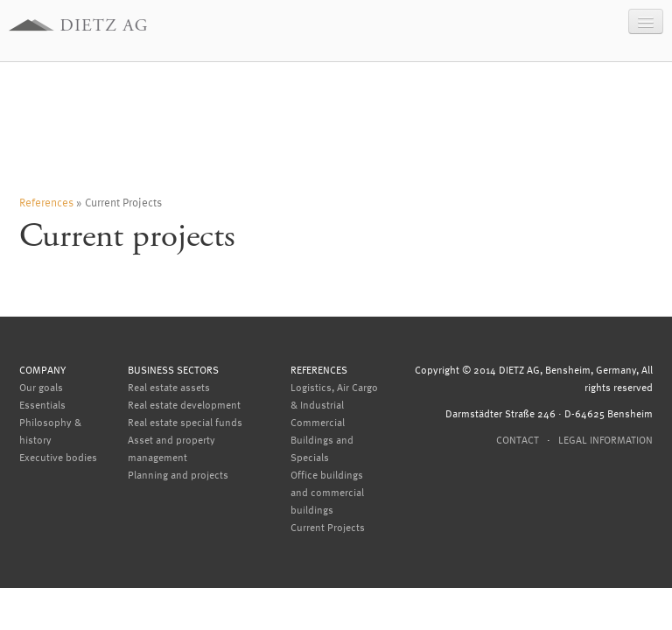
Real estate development (184, 404)
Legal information (605, 439)
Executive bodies (58, 457)
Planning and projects (178, 474)
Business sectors (173, 369)
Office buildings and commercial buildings (327, 492)
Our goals (41, 387)
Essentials (42, 404)
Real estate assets (169, 387)
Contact (518, 439)
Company (42, 369)
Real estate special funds (185, 422)
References (46, 202)
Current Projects (328, 527)
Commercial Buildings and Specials (322, 439)
